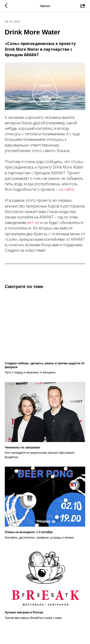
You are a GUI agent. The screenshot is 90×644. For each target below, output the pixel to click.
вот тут (33, 223)
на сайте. (67, 189)
